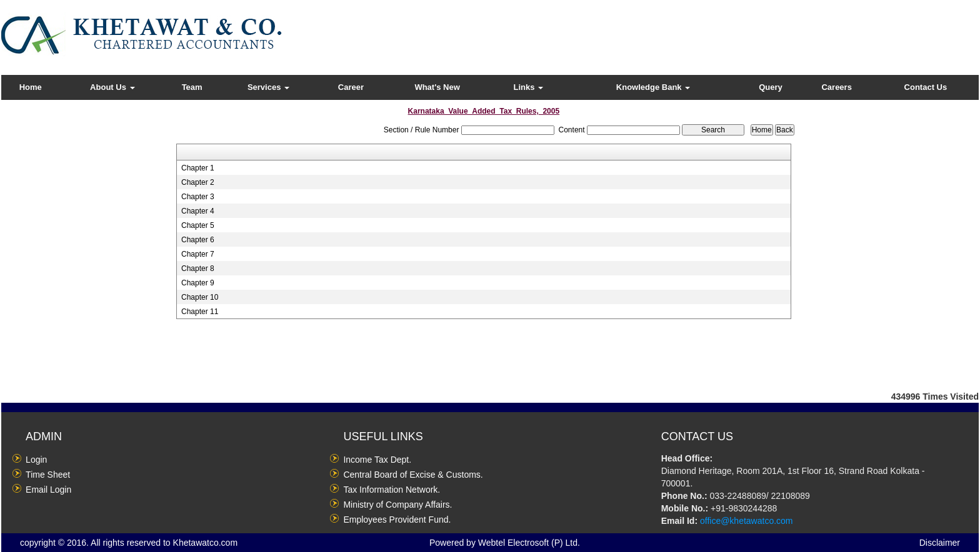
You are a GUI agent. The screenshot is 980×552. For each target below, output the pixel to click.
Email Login (48, 490)
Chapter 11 (200, 312)
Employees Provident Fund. (397, 520)
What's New (437, 87)
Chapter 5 (198, 225)
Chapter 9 (198, 283)
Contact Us (926, 87)
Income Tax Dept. (377, 460)
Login (36, 460)
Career (351, 87)
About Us (112, 87)
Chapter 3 (198, 197)
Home (31, 87)
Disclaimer (940, 543)
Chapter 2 (198, 182)
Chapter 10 (200, 297)
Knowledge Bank (653, 87)
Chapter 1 (198, 168)
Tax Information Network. (392, 490)
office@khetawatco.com (747, 521)
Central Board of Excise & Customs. (413, 475)
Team (192, 87)
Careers (836, 87)
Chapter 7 (198, 254)
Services (268, 87)
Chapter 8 (198, 269)
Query (771, 87)
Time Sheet (48, 475)
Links (529, 87)
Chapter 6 (198, 240)
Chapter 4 (198, 211)
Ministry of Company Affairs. (397, 505)
